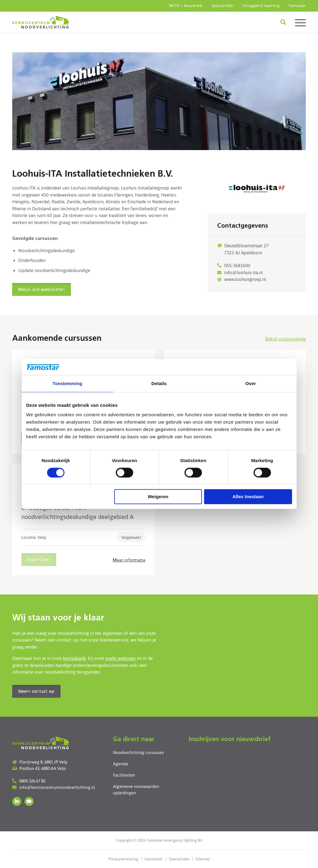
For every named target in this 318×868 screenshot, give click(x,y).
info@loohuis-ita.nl (243, 272)
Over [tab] (251, 383)
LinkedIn (17, 801)
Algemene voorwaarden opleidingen (136, 790)
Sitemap (203, 859)
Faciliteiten (124, 775)
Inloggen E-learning (261, 6)
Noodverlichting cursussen (139, 752)
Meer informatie (129, 560)
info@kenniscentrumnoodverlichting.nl (57, 787)
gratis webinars (121, 658)
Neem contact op (36, 692)
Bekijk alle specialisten (42, 290)
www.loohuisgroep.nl (245, 279)
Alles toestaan (248, 497)
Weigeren (158, 497)
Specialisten (222, 6)
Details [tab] (159, 383)
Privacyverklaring (123, 859)
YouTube (29, 801)
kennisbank (74, 658)
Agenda (121, 764)
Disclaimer (154, 859)
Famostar (297, 6)
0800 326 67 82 (32, 781)
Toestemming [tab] (68, 383)
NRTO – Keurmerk (186, 6)
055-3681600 (237, 265)
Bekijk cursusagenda (285, 339)
